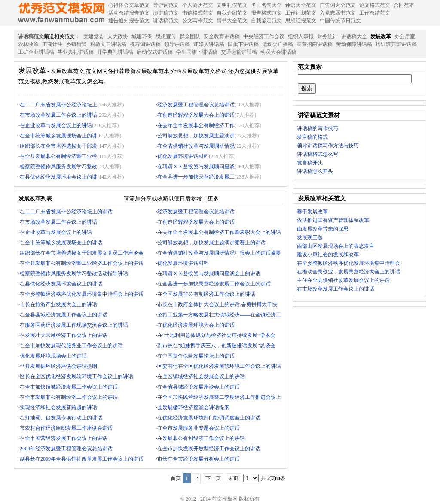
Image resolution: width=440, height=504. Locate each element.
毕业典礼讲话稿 (76, 52)
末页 (233, 478)
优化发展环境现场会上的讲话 (53, 356)
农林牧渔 (28, 44)
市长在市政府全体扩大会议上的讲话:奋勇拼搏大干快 (217, 304)
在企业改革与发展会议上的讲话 (56, 125)
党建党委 (94, 36)
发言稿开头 (310, 163)
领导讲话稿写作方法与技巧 (328, 146)
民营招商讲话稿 (315, 44)
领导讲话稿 (177, 44)
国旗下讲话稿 (243, 44)
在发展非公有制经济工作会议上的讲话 (201, 438)
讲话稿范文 (31, 36)
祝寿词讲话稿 (145, 44)
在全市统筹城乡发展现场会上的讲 (58, 136)
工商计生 (52, 44)
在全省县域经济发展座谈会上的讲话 (199, 387)
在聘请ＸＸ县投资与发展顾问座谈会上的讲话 (209, 273)
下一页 (213, 478)
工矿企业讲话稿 (36, 52)
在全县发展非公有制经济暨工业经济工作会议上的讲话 (82, 263)
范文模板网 (61, 13)
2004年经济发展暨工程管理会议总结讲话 (66, 449)
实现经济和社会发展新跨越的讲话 (58, 407)
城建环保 (142, 36)
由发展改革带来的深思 (323, 229)
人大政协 (118, 36)
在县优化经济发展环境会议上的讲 (58, 177)
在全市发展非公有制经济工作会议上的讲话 (69, 397)
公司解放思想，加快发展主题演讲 (196, 136)
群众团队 (190, 36)
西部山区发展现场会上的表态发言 (336, 246)
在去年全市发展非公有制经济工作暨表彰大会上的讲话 (219, 232)
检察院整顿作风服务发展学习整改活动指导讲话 (74, 273)
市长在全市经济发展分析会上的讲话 (199, 459)
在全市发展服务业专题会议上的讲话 (199, 428)
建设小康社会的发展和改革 (328, 255)
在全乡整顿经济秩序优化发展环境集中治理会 (348, 263)
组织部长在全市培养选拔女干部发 (58, 146)
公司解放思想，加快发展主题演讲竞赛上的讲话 (211, 243)
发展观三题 (310, 237)
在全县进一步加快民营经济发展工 (196, 177)
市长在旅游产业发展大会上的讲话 (58, 304)
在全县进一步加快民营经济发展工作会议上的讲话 (214, 284)
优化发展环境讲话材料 (183, 156)
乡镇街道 (76, 44)
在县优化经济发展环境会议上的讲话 (61, 284)
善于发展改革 (312, 212)
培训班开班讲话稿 (396, 44)
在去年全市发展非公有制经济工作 (196, 125)
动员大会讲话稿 (278, 52)
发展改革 (381, 36)
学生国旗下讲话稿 (197, 52)
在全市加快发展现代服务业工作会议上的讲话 (71, 346)
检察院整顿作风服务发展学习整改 (58, 167)
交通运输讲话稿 (239, 52)
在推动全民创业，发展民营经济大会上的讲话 (348, 272)
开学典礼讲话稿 (115, 52)
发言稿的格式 (312, 137)
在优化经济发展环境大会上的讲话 (196, 325)
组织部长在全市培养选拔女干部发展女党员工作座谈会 (82, 253)
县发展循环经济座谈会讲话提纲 (193, 407)
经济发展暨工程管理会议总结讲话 (196, 105)
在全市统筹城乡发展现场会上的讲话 (61, 243)
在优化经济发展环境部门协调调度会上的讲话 (209, 418)
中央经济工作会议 (264, 36)
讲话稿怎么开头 (315, 171)
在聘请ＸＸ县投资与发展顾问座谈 (196, 167)
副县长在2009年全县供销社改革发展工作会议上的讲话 (82, 459)
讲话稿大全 (354, 36)
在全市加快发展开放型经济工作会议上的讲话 (209, 449)
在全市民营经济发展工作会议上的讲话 (64, 438)
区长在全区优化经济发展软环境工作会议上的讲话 (76, 376)
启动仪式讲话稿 (155, 52)
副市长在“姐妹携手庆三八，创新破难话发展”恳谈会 (216, 346)
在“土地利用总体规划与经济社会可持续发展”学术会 (216, 335)
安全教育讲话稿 (222, 36)
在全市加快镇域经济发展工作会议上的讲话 (69, 387)
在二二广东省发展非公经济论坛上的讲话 (66, 212)
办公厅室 (405, 36)
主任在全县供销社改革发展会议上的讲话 (343, 280)
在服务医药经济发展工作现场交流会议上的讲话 (74, 325)
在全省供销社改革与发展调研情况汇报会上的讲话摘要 (219, 253)
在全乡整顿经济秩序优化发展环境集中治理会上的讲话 (82, 294)
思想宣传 (166, 36)
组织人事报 (301, 36)
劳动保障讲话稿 (354, 44)
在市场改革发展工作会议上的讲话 (58, 115)
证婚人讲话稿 (209, 44)
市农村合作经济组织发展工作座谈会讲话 (66, 428)
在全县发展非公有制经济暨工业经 (58, 156)
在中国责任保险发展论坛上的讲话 (196, 356)
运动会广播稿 (278, 44)
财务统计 (327, 36)
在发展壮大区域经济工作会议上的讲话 (64, 335)
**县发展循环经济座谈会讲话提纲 (58, 366)
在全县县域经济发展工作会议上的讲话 (64, 315)
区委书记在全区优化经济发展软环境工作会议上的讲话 (219, 366)
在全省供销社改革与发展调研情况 (196, 146)
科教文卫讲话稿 (108, 44)
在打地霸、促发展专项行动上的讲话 (61, 418)
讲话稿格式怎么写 (318, 154)
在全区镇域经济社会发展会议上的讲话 (201, 376)
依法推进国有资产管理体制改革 (333, 220)
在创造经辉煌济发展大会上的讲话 (196, 115)
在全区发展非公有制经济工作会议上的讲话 (206, 294)
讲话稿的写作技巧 (318, 128)
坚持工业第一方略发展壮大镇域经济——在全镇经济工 (219, 315)
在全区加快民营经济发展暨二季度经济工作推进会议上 (219, 397)
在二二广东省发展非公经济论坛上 (58, 105)
